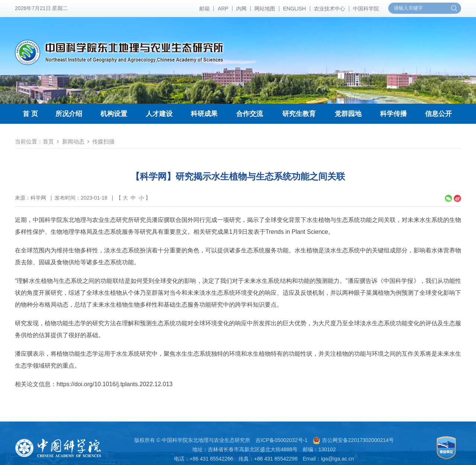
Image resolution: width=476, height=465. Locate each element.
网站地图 (265, 9)
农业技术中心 (329, 9)
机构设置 (114, 114)
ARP (223, 9)
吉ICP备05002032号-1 (282, 440)
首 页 (30, 114)
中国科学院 (366, 9)
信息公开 (438, 114)
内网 (241, 9)
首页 (48, 141)
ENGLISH (294, 9)
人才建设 (159, 114)
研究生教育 (299, 114)
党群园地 (348, 114)
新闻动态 (73, 141)
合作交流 (250, 114)
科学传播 (393, 114)
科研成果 (204, 114)
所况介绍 (69, 114)
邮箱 (205, 9)
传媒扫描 (103, 141)
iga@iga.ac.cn (337, 459)
